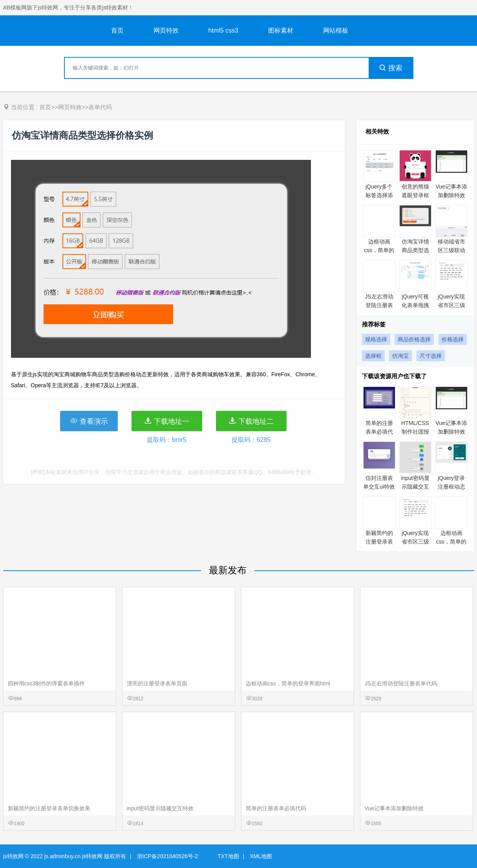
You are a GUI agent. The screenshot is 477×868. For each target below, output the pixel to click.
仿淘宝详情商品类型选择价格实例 (415, 250)
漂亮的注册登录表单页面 (157, 683)
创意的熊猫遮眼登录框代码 (415, 195)
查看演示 (89, 421)
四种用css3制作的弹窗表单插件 (47, 683)
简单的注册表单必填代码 (379, 432)
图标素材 (281, 30)
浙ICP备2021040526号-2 (168, 856)
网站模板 (336, 30)
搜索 (391, 68)
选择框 (373, 356)
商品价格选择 (414, 339)
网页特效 (166, 30)
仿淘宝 (400, 356)
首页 (117, 30)
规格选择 (376, 339)
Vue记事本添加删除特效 (394, 808)
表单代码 (100, 107)
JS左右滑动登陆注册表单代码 (379, 305)
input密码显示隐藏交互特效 (415, 487)
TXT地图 (228, 856)
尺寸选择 (431, 356)
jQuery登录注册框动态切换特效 (451, 487)
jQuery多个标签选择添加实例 (379, 195)
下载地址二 (251, 421)
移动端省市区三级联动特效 (451, 250)
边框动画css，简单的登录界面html (288, 683)
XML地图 (261, 856)
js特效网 (13, 856)
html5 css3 (223, 30)
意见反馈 (460, 843)
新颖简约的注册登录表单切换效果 (379, 542)
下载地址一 (167, 421)
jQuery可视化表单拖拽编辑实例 (415, 305)
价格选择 (453, 339)
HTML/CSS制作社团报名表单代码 (415, 432)
